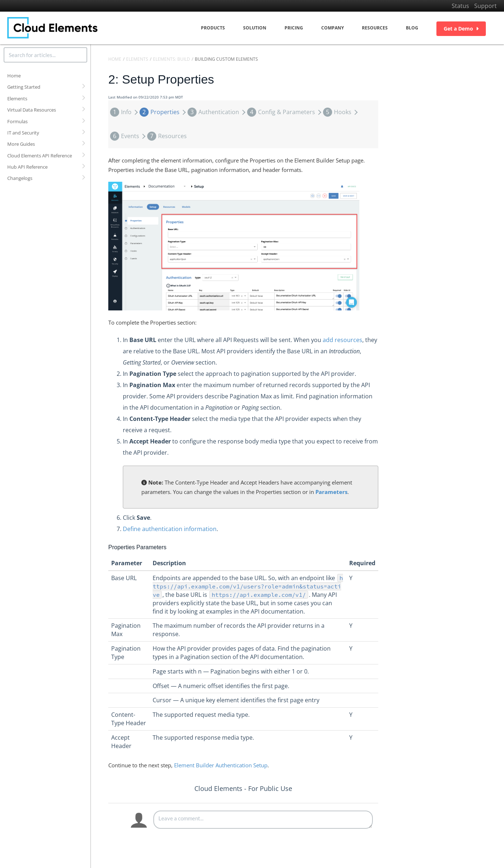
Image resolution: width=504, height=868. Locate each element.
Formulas (17, 121)
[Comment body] (263, 820)
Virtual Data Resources (32, 110)
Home (14, 76)
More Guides (21, 144)
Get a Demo (461, 29)
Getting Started (24, 87)
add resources (342, 340)
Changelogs (20, 178)
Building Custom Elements (226, 59)
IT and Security (23, 133)
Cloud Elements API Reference (40, 156)
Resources (375, 28)
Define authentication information (170, 529)
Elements (17, 99)
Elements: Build (172, 59)
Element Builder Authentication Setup (221, 765)
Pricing (294, 28)
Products (213, 28)
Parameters (331, 492)
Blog (412, 28)
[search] (45, 55)
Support (485, 6)
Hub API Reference (27, 167)
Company (332, 28)
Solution (255, 28)
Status (460, 6)
